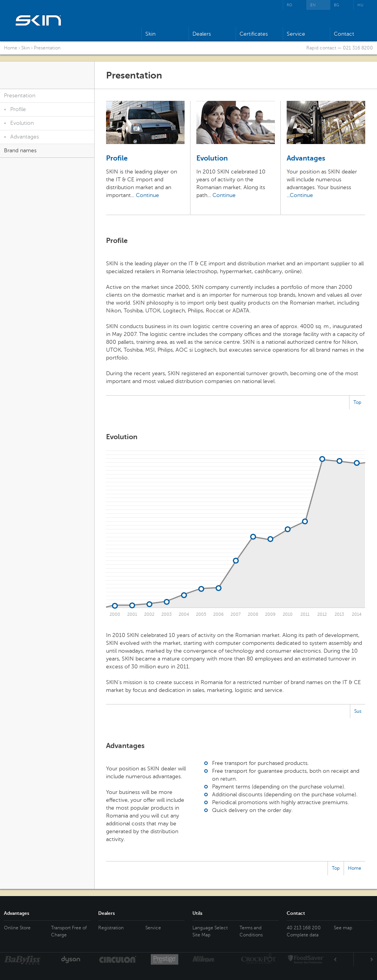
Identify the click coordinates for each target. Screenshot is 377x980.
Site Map (201, 935)
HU (360, 5)
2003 (167, 614)
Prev (344, 959)
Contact (344, 34)
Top (357, 402)
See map (343, 928)
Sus (358, 711)
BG (337, 5)
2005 (201, 614)
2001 (132, 614)
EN (313, 5)
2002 (149, 614)
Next (363, 959)
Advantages (21, 137)
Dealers (202, 34)
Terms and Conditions (251, 931)
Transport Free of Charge (69, 931)
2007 (236, 614)
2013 (339, 614)
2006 (219, 614)
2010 (288, 614)
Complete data (303, 935)
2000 (115, 614)
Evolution (19, 123)
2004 (184, 614)
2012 (322, 614)
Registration (111, 928)
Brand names (20, 151)
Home (11, 48)
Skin (150, 34)
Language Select (210, 928)
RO (289, 5)
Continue (147, 195)
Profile (15, 109)
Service (296, 34)
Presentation (47, 48)
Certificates (254, 34)
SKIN (39, 20)
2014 (357, 614)
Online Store (17, 928)
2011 (305, 614)
